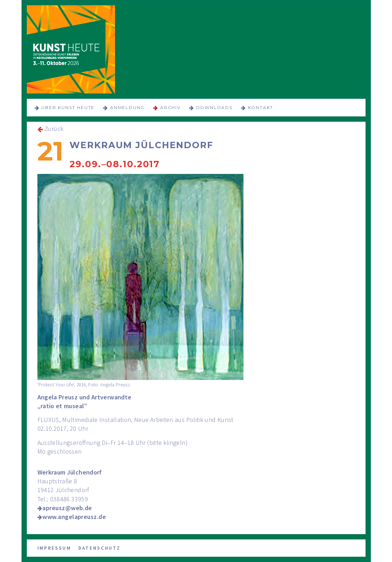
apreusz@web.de (67, 508)
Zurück (54, 129)
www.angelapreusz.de (74, 517)
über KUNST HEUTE (68, 107)
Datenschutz (99, 548)
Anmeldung (127, 107)
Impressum (54, 548)
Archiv (170, 107)
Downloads (214, 107)
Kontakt (261, 107)
